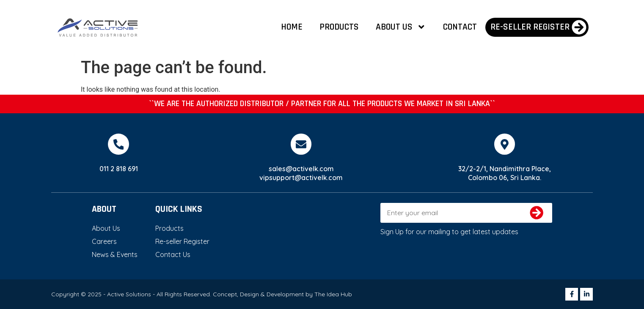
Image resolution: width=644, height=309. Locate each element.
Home (292, 27)
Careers (104, 241)
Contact (460, 27)
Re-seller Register (182, 241)
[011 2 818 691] (118, 144)
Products (339, 27)
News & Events (115, 254)
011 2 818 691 (119, 169)
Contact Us (173, 254)
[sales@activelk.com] (301, 144)
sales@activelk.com (301, 169)
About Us (401, 27)
